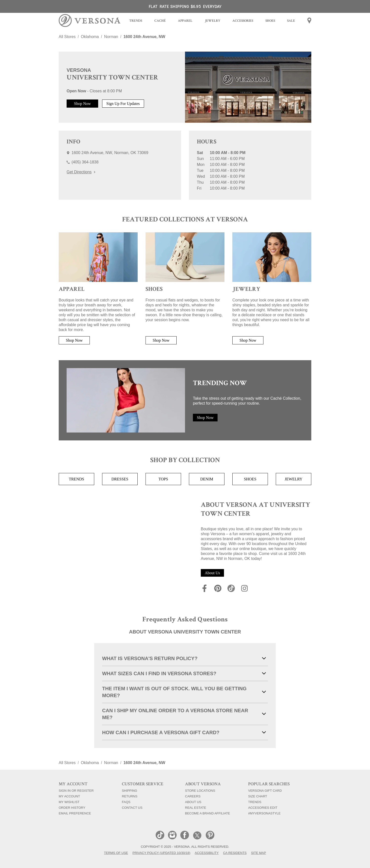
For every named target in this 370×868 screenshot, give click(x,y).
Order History (72, 808)
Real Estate (196, 808)
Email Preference (75, 813)
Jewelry (294, 479)
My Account (69, 796)
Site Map (259, 853)
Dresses (120, 479)
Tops (163, 479)
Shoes (250, 479)
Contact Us (132, 808)
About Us (212, 573)
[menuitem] (136, 21)
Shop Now (82, 104)
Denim (207, 479)
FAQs (126, 802)
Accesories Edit (263, 808)
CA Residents (235, 853)
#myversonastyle (264, 813)
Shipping (129, 790)
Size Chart (258, 796)
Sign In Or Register (76, 790)
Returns (130, 796)
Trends (76, 479)
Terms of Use (116, 853)
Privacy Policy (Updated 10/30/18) (161, 853)
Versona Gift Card (265, 790)
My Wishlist (69, 802)
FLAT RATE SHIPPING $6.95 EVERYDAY (185, 6)
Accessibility (207, 853)
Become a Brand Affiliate (208, 813)
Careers (193, 796)
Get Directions (81, 172)
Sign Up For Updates (123, 104)
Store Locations (200, 790)
